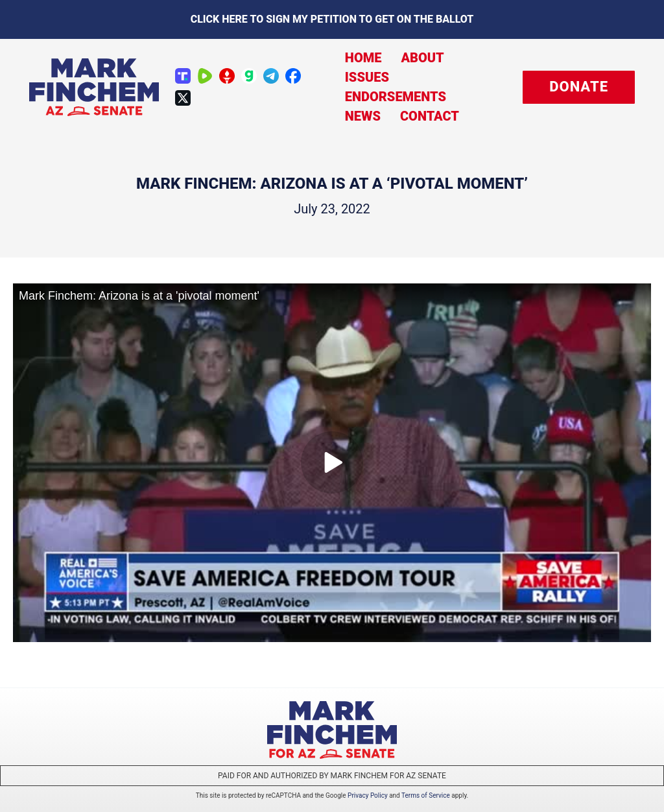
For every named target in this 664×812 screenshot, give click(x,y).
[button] (579, 87)
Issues (367, 77)
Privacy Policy (368, 795)
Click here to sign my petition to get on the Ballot (332, 19)
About (422, 58)
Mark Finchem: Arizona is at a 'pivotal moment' (139, 296)
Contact (430, 116)
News (363, 116)
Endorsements (396, 97)
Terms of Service (426, 795)
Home (363, 58)
